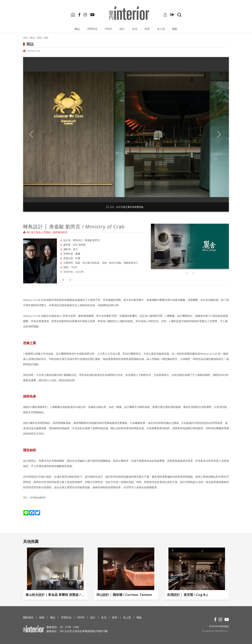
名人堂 (161, 29)
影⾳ (147, 29)
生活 (135, 29)
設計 (122, 29)
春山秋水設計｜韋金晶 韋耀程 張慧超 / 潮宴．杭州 (55, 595)
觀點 (175, 29)
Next (219, 134)
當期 (39, 38)
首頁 (25, 38)
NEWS (108, 29)
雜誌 (77, 29)
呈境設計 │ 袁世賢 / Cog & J (187, 595)
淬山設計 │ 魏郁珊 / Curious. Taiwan (124, 595)
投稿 (42, 617)
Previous (31, 134)
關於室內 (28, 617)
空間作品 (92, 29)
